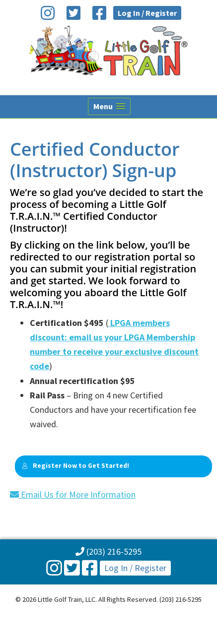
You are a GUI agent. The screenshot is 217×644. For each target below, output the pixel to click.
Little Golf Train (108, 51)
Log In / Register (147, 13)
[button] (109, 106)
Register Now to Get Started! (75, 466)
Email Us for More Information (73, 494)
